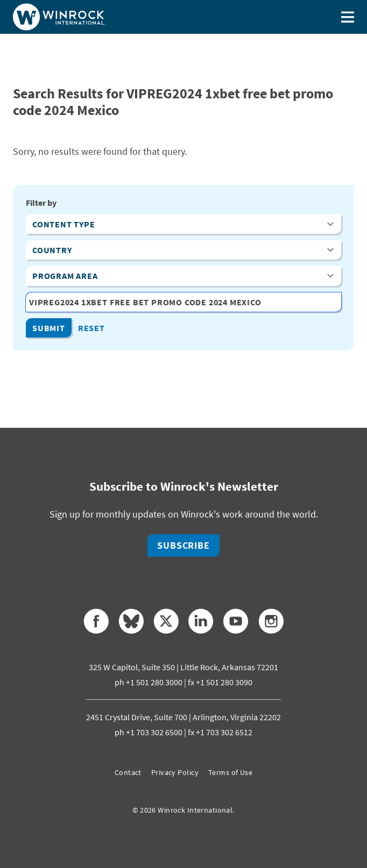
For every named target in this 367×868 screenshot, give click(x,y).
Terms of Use (230, 772)
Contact (128, 772)
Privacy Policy (175, 772)
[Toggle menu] (348, 17)
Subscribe (183, 545)
